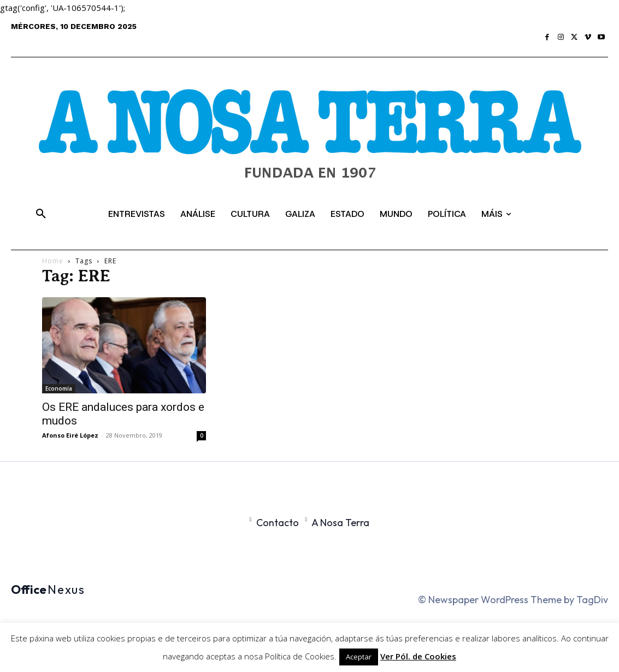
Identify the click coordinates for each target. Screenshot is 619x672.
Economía (59, 388)
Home (53, 261)
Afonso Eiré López (70, 435)
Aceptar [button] (359, 657)
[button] (41, 214)
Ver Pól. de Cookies (418, 656)
